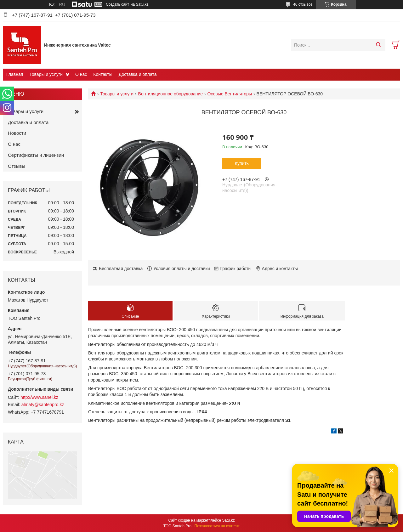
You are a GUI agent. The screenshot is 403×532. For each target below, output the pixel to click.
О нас (81, 74)
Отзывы (17, 166)
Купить (242, 163)
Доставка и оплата (138, 74)
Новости (17, 133)
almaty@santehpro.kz (43, 405)
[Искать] (378, 45)
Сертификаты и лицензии (36, 155)
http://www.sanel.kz (39, 397)
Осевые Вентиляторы (230, 94)
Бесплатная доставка (121, 269)
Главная (15, 74)
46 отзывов (303, 4)
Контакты (103, 74)
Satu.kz (228, 520)
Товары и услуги (46, 74)
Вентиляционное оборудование (171, 94)
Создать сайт (117, 4)
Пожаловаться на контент (217, 526)
